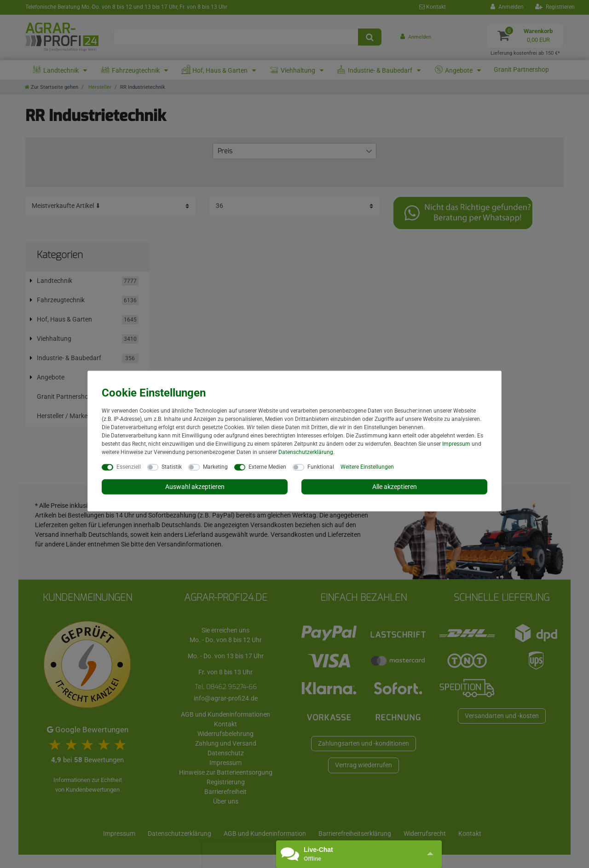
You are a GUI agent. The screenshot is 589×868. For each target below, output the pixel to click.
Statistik (172, 466)
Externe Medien (267, 466)
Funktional (321, 466)
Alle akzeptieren (395, 486)
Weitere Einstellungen (367, 466)
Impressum (456, 443)
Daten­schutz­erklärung (306, 452)
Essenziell (129, 466)
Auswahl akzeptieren (195, 486)
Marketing (215, 466)
